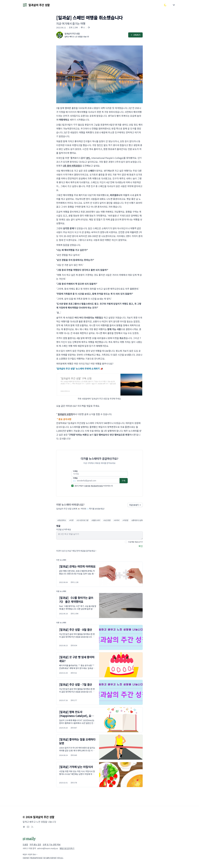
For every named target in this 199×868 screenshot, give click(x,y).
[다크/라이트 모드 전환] (165, 5)
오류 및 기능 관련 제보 (52, 844)
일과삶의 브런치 (65, 414)
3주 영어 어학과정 (71, 166)
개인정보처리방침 (97, 486)
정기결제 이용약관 (50, 858)
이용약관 (87, 486)
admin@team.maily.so (48, 848)
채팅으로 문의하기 (67, 848)
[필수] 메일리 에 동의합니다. (94, 486)
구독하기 (135, 35)
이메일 (75, 478)
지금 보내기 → (135, 505)
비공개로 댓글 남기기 (135, 542)
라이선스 (60, 858)
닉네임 (75, 471)
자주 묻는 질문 (35, 844)
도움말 (25, 844)
